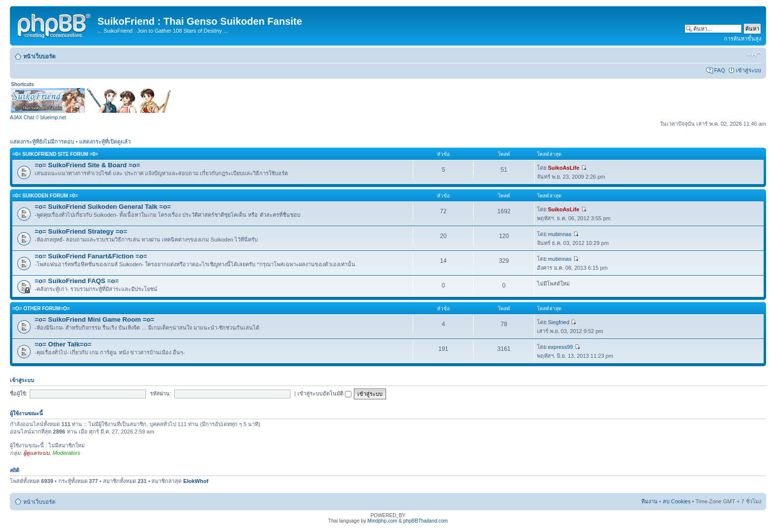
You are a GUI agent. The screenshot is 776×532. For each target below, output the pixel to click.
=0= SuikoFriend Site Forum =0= (55, 154)
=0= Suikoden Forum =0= (45, 196)
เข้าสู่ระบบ (749, 70)
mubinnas (560, 234)
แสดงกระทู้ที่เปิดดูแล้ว (105, 142)
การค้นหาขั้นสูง (743, 39)
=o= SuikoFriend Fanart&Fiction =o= (91, 256)
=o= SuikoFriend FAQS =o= (77, 281)
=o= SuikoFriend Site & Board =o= (87, 165)
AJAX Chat (22, 118)
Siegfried (558, 322)
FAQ (720, 70)
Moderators (66, 453)
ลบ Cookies (677, 501)
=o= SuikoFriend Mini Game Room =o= (95, 319)
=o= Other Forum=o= (41, 309)
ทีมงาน (650, 501)
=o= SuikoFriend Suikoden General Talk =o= (103, 207)
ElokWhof (196, 481)
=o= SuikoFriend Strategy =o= (81, 231)
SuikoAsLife (564, 168)
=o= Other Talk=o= (63, 344)
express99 (560, 347)
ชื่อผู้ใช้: (19, 393)
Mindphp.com (383, 521)
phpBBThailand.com (426, 521)
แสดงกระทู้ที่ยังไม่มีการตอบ (42, 142)
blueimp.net (53, 118)
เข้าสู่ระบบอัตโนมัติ (324, 393)
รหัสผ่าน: (161, 393)
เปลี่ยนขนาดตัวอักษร (754, 54)
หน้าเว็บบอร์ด (39, 56)
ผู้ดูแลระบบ (36, 453)
